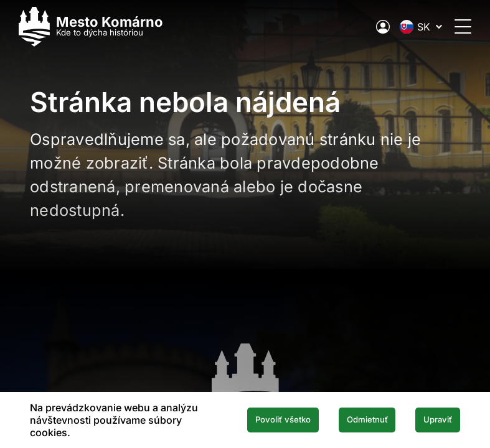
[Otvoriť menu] (452, 26)
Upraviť (433, 420)
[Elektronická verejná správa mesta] (372, 27)
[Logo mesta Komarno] (102, 26)
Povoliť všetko (258, 420)
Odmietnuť (353, 420)
